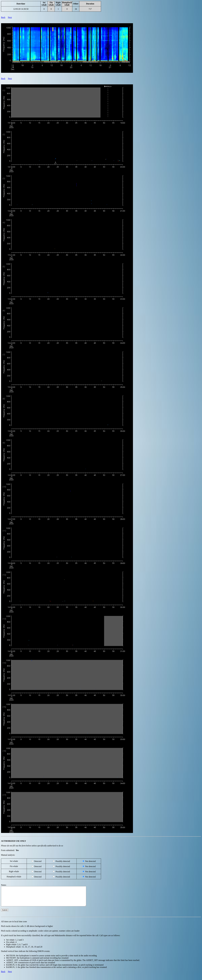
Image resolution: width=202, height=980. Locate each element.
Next (10, 17)
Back (3, 17)
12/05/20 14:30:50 (21, 9)
